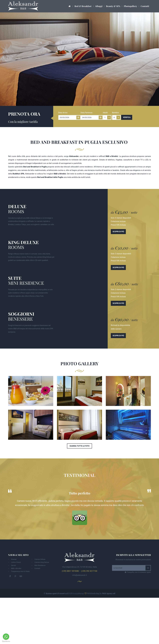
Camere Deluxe (40, 559)
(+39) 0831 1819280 (70, 571)
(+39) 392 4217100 (89, 571)
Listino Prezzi (16, 562)
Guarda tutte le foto (79, 446)
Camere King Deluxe (42, 562)
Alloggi (99, 6)
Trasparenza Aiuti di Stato (20, 571)
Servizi (14, 565)
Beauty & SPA (113, 6)
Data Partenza (86, 113)
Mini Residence (40, 565)
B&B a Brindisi (16, 568)
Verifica (127, 117)
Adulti (105, 113)
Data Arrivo (63, 113)
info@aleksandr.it (79, 575)
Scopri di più (118, 232)
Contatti (145, 6)
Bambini (115, 113)
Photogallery (130, 6)
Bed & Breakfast (83, 6)
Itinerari (14, 559)
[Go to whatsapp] (6, 637)
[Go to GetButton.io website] (6, 641)
